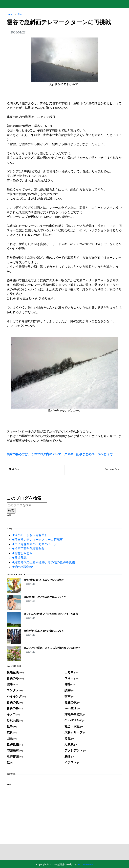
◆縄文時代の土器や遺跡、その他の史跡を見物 (44, 562)
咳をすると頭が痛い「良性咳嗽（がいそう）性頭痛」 (52, 614)
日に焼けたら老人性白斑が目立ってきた (45, 597)
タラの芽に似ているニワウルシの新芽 (44, 580)
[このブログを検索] (27, 505)
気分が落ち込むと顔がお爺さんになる (44, 631)
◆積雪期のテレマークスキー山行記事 (37, 540)
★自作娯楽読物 (23, 567)
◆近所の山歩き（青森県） (30, 535)
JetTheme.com (85, 864)
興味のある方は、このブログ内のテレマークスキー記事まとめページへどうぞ (60, 454)
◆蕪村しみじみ (22, 553)
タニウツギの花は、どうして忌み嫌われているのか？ (52, 648)
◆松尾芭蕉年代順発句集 (28, 549)
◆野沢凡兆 (19, 558)
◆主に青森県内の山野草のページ (34, 544)
